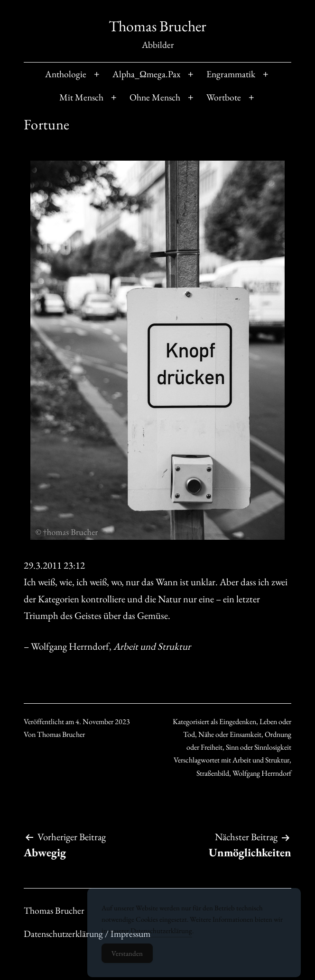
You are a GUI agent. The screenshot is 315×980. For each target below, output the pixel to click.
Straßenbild (213, 773)
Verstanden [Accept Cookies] (127, 958)
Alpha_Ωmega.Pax (146, 74)
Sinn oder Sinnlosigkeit (259, 747)
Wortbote (224, 97)
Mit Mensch (81, 97)
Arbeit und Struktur (261, 760)
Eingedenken (238, 721)
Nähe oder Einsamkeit (230, 734)
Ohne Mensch (155, 97)
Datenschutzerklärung (161, 935)
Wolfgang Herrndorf (262, 773)
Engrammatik (231, 74)
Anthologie (66, 74)
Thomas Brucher (157, 26)
